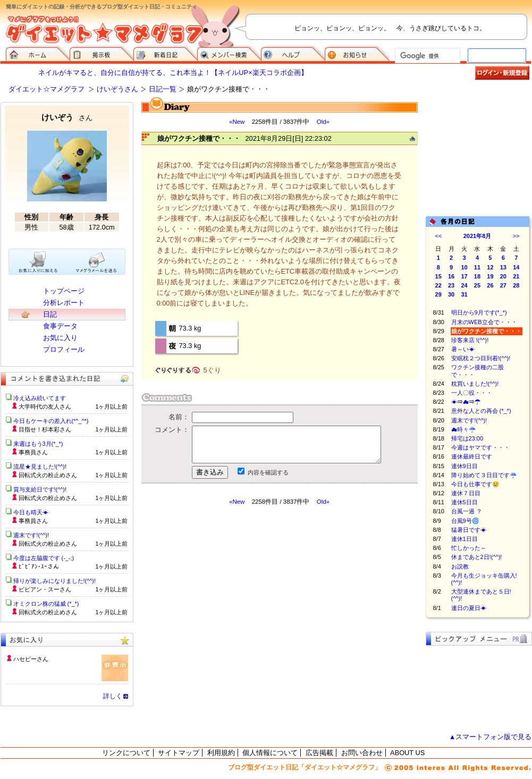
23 (451, 285)
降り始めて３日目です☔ (484, 475)
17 (464, 276)
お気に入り (60, 338)
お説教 (460, 566)
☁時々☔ (464, 429)
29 (438, 294)
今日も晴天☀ (31, 512)
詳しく (113, 696)
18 (477, 276)
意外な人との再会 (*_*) (481, 411)
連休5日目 (465, 502)
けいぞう (67, 117)
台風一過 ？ (467, 511)
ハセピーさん (31, 659)
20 (503, 276)
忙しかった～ (469, 548)
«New (237, 122)
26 (490, 285)
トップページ (64, 291)
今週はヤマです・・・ (480, 447)
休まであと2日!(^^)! (477, 557)
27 (503, 285)
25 (477, 285)
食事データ (60, 326)
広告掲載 (319, 753)
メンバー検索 (229, 53)
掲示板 (102, 53)
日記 (50, 314)
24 (464, 285)
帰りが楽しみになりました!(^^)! (55, 581)
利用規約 (221, 753)
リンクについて (126, 753)
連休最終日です (472, 456)
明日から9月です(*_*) (479, 312)
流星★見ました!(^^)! (40, 467)
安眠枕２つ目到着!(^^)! (481, 358)
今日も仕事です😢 (475, 484)
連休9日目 (465, 466)
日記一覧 (163, 89)
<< (439, 236)
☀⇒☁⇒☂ (466, 402)
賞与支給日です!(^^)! (44, 489)
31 (464, 294)
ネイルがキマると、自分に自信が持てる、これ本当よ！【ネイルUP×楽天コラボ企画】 (173, 73)
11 (477, 267)
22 (438, 285)
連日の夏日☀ (469, 608)
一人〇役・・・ (472, 393)
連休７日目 (466, 493)
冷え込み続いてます (40, 398)
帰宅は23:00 (467, 438)
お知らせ (357, 53)
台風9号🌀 (465, 521)
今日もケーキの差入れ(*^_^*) (51, 421)
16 (451, 276)
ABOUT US (407, 753)
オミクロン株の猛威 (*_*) (46, 604)
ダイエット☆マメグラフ (47, 89)
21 (516, 276)
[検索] (427, 56)
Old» (323, 122)
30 (451, 294)
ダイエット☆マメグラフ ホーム (38, 53)
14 (516, 267)
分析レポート (64, 303)
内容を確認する (268, 472)
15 (438, 276)
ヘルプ (293, 53)
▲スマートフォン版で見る (491, 737)
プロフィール (64, 349)
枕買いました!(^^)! (475, 384)
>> (516, 236)
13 (503, 267)
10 (464, 267)
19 (490, 276)
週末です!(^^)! (469, 420)
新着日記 (165, 53)
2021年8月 (478, 236)
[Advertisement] (479, 155)
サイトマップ (179, 753)
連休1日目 (465, 539)
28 (516, 285)
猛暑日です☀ (469, 530)
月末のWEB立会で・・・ (484, 322)
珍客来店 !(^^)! (470, 340)
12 (490, 267)
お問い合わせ (362, 753)
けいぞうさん (117, 89)
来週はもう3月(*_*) (38, 444)
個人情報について (270, 753)
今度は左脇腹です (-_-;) (44, 558)
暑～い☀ (463, 349)
